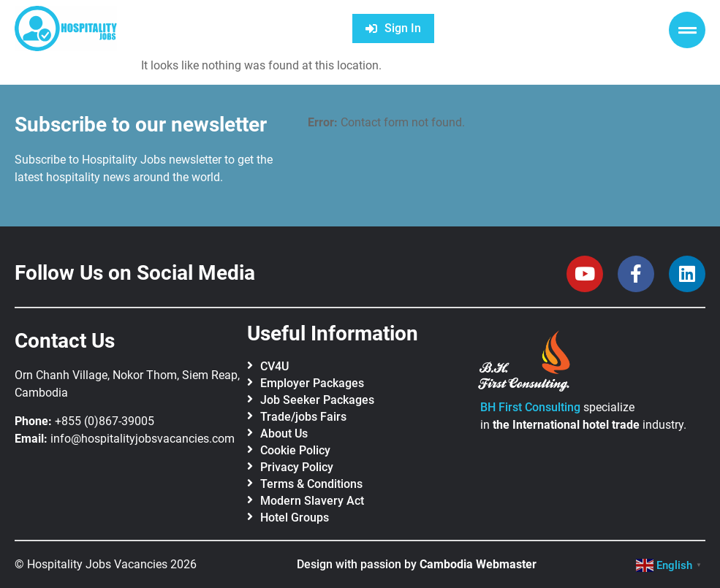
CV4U (274, 366)
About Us (284, 434)
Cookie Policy (295, 450)
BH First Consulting (530, 407)
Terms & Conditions (311, 484)
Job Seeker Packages (317, 400)
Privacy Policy (297, 467)
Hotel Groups (295, 518)
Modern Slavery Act (312, 501)
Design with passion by (417, 564)
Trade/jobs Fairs (303, 417)
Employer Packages (312, 383)
